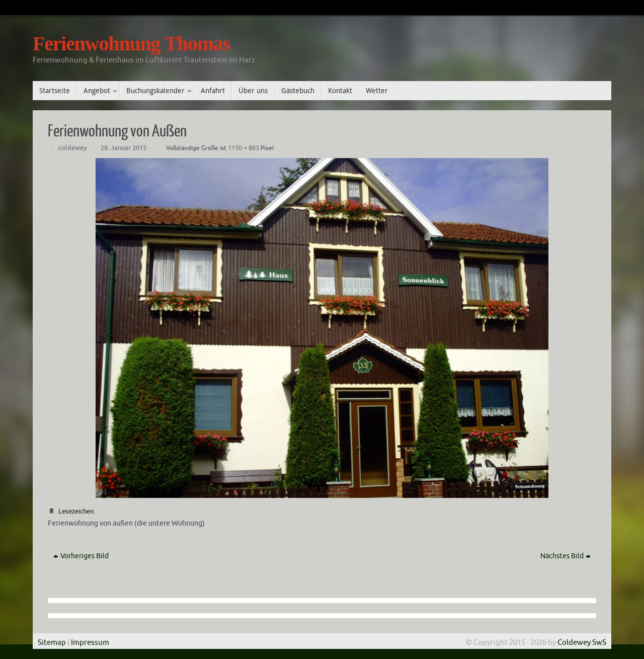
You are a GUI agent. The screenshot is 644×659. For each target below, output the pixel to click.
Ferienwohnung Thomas (131, 44)
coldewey (72, 148)
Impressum (90, 643)
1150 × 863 (244, 148)
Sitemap (52, 643)
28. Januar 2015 (124, 148)
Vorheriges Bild (81, 556)
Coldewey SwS (581, 643)
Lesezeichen (76, 511)
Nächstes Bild (566, 556)
